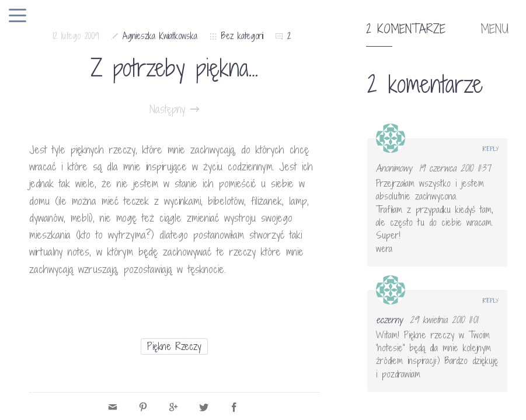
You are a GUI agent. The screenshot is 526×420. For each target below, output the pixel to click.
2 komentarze (406, 29)
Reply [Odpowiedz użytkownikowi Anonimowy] (491, 149)
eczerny (389, 320)
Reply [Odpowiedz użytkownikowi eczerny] (491, 300)
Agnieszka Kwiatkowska (160, 36)
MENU (494, 29)
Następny (174, 109)
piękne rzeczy (174, 346)
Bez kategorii (242, 36)
